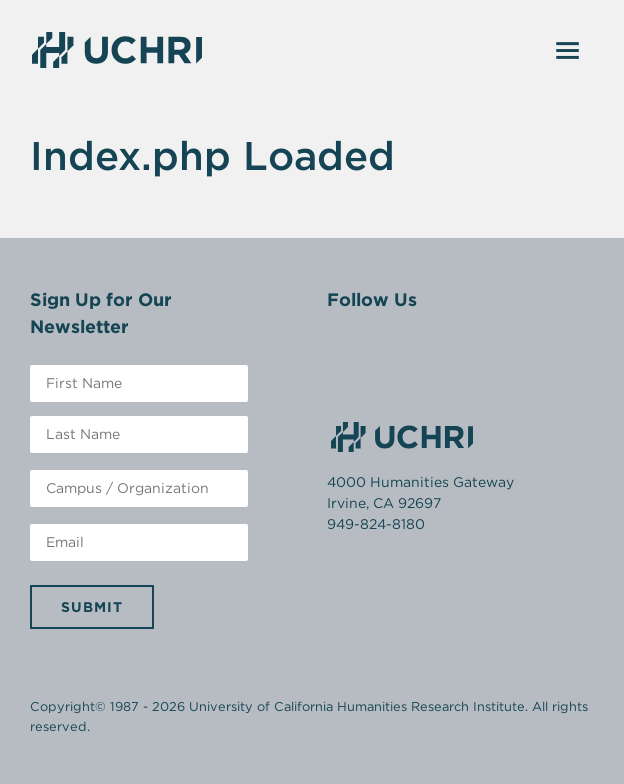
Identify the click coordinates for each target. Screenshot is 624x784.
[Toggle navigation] (568, 50)
